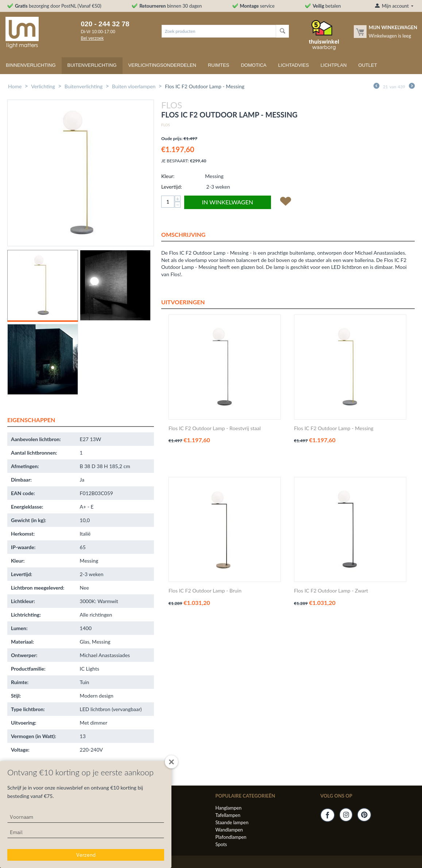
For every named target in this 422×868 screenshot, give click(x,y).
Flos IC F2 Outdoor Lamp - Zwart (331, 591)
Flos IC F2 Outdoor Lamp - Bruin (205, 591)
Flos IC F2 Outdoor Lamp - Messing (334, 428)
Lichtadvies (294, 65)
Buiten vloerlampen (134, 86)
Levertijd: (172, 187)
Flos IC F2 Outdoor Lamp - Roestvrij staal (215, 428)
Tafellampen (228, 815)
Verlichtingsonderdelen (162, 65)
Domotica (253, 65)
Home (15, 86)
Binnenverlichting (31, 65)
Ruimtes (219, 65)
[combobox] (219, 31)
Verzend (86, 855)
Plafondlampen (231, 837)
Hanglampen (228, 808)
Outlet (367, 65)
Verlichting (43, 86)
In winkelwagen (228, 202)
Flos (166, 125)
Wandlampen (229, 830)
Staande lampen (232, 822)
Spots (221, 844)
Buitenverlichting (92, 65)
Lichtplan (334, 65)
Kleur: (168, 176)
